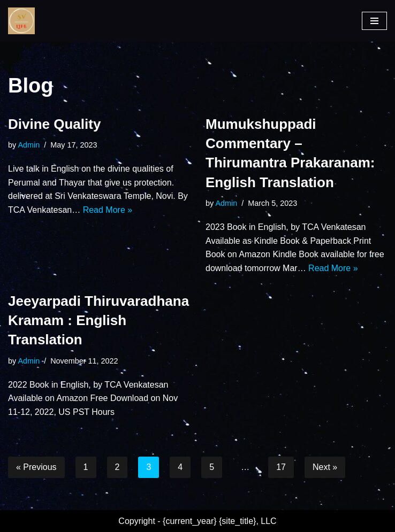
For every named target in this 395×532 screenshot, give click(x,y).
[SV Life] (21, 21)
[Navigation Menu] (374, 21)
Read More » (108, 210)
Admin (29, 145)
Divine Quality (54, 124)
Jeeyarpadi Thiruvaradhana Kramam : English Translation (98, 321)
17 (281, 467)
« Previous (36, 467)
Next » (325, 467)
